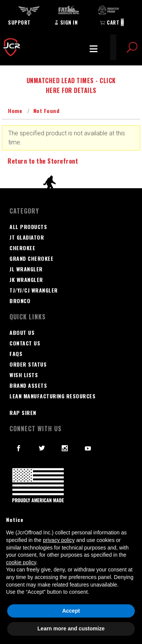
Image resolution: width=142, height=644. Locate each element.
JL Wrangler (26, 269)
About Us (22, 332)
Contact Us (25, 343)
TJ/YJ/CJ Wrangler (34, 290)
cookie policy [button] (21, 562)
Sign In (66, 22)
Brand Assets (28, 385)
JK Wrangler (26, 279)
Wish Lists (24, 375)
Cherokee (22, 248)
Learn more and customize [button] (71, 629)
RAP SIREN (23, 413)
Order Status (28, 364)
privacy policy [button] (59, 540)
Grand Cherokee (31, 258)
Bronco (20, 301)
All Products (28, 227)
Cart (112, 22)
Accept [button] (71, 611)
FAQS (16, 354)
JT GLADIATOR (27, 237)
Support (19, 22)
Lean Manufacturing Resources (52, 396)
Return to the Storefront (43, 161)
